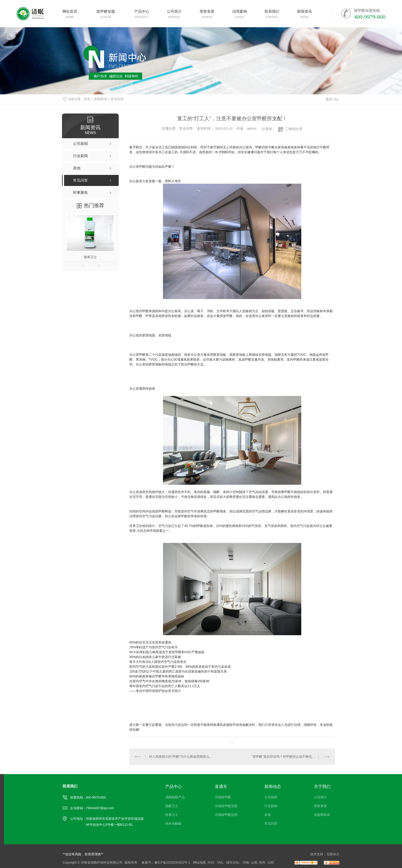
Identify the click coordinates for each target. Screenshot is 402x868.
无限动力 (333, 854)
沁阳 (271, 862)
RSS (211, 862)
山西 (254, 862)
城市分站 (233, 862)
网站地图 (199, 862)
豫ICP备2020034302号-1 (172, 862)
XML (221, 862)
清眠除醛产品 (175, 797)
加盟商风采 (322, 815)
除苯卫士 (90, 257)
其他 (268, 815)
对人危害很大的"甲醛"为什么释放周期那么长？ (181, 757)
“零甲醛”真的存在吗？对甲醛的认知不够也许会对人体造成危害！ (291, 757)
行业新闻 (271, 806)
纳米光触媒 (173, 823)
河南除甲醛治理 (226, 815)
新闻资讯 (100, 99)
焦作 (262, 862)
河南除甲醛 (223, 797)
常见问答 (117, 99)
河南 (246, 862)
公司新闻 (271, 797)
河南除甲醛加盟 (226, 806)
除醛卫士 (172, 806)
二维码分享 (294, 129)
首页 (87, 99)
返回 (332, 99)
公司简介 (320, 797)
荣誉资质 (320, 806)
